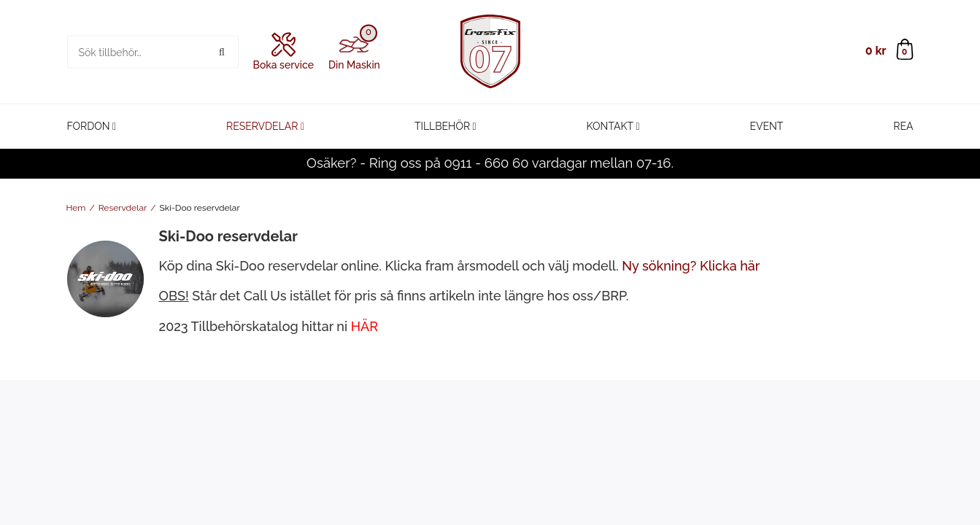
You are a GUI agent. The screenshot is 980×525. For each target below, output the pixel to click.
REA (903, 126)
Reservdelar (262, 126)
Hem (76, 208)
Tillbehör (442, 126)
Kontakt (610, 126)
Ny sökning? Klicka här (691, 266)
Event (767, 126)
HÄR (364, 326)
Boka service (284, 51)
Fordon (89, 126)
